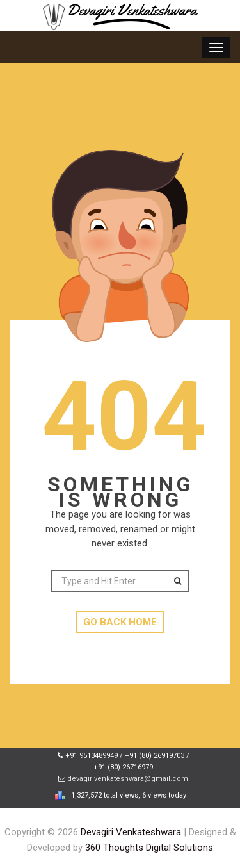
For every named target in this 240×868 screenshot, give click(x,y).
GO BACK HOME (120, 622)
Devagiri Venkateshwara (131, 832)
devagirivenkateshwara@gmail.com (128, 779)
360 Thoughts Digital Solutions (149, 848)
